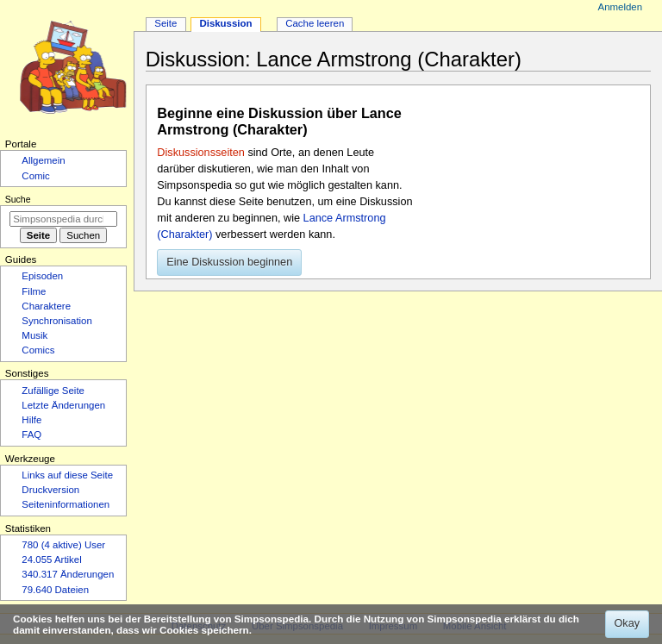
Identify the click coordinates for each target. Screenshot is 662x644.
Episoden (42, 276)
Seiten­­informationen (66, 504)
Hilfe (31, 420)
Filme (34, 291)
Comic (35, 176)
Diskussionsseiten (201, 153)
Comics (38, 350)
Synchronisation (57, 321)
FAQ (31, 435)
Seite (165, 23)
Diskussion (225, 23)
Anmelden (621, 7)
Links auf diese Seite (67, 475)
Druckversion (50, 490)
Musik (34, 335)
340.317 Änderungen (68, 574)
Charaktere (46, 306)
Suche (18, 199)
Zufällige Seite (53, 391)
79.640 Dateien (55, 590)
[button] (229, 263)
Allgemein (43, 160)
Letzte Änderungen (63, 405)
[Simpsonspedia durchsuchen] (63, 219)
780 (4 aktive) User (63, 545)
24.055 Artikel (51, 560)
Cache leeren (315, 23)
